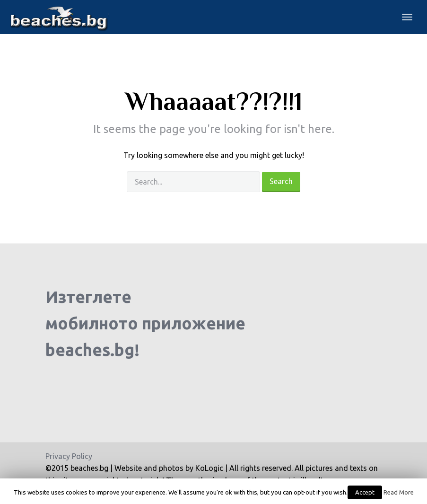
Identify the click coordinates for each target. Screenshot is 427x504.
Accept (365, 492)
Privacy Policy (69, 456)
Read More (399, 492)
